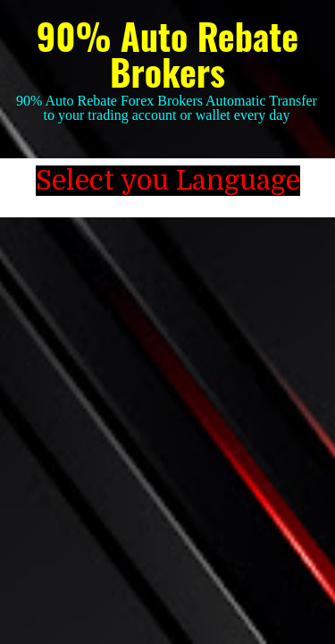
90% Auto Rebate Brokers (167, 54)
